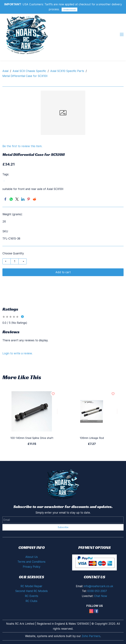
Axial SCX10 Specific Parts (67, 71)
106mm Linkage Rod (92, 438)
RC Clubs (31, 601)
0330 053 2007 (97, 591)
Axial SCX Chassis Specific (29, 71)
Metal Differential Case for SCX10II (25, 76)
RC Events (32, 596)
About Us (32, 557)
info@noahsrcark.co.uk (99, 586)
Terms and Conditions (31, 562)
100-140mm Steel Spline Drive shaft (32, 438)
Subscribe (63, 527)
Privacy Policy (32, 567)
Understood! (69, 9)
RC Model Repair (31, 586)
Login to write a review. (17, 353)
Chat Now (101, 596)
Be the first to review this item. (22, 146)
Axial (5, 71)
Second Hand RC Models (31, 591)
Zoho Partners (91, 636)
